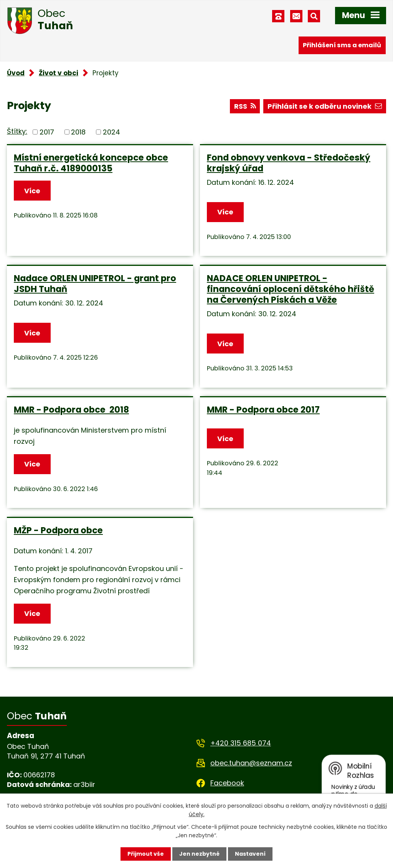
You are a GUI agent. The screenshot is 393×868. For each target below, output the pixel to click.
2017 (47, 132)
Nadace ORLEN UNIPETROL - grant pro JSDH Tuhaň (95, 284)
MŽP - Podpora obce (58, 530)
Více (32, 191)
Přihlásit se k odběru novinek (325, 106)
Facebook (227, 783)
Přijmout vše (146, 854)
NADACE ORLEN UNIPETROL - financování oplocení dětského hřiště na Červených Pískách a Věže (291, 289)
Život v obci (59, 73)
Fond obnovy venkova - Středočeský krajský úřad (289, 163)
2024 (111, 132)
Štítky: (17, 131)
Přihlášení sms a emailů (342, 45)
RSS (245, 106)
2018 (78, 132)
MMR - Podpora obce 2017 (263, 410)
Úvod (16, 73)
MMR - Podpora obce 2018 (71, 410)
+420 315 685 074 (241, 743)
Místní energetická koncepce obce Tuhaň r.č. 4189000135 (91, 163)
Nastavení (250, 854)
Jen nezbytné (199, 854)
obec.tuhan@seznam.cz (251, 763)
